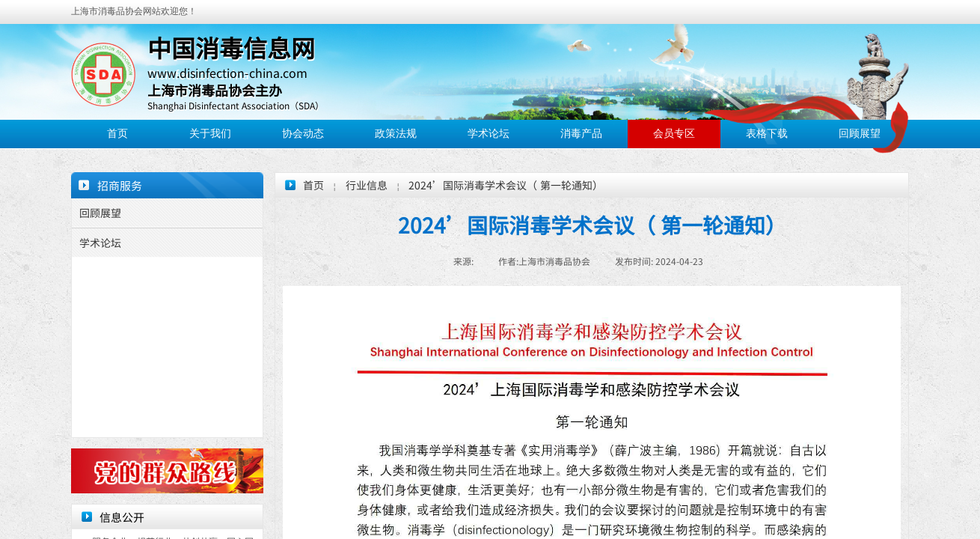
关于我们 (210, 134)
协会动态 (303, 134)
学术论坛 (489, 134)
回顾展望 (860, 134)
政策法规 (396, 134)
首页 (117, 134)
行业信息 (367, 185)
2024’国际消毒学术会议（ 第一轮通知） (506, 185)
